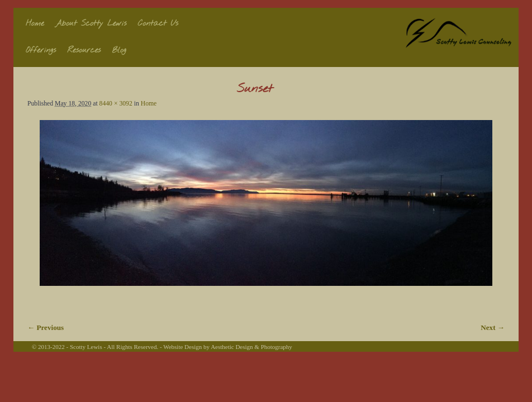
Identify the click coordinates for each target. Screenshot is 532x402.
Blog (119, 51)
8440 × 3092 (116, 104)
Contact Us (158, 24)
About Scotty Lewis (91, 24)
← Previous (46, 327)
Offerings (41, 51)
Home (35, 24)
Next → (493, 327)
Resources (84, 51)
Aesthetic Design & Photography (251, 347)
